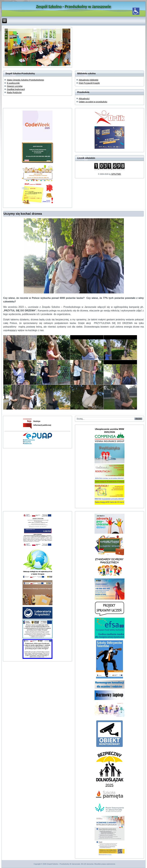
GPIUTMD (116, 174)
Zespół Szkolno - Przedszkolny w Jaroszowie (73, 7)
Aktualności (84, 99)
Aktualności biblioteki (89, 80)
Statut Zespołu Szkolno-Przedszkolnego (25, 80)
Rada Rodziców (14, 92)
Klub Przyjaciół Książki (89, 83)
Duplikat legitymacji (16, 89)
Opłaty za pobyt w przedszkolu (93, 102)
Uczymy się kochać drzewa (23, 214)
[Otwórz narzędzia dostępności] (136, 11)
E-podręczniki (13, 83)
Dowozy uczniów (15, 86)
